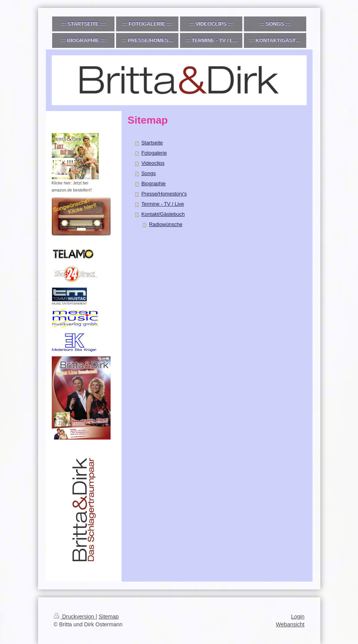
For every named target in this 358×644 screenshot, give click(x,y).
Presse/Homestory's (164, 194)
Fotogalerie (154, 153)
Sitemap (109, 617)
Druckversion (75, 617)
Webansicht (290, 624)
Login (298, 617)
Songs (148, 173)
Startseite (152, 143)
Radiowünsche (166, 224)
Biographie (153, 183)
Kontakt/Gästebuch (163, 214)
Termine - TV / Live (163, 204)
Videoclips (153, 163)
